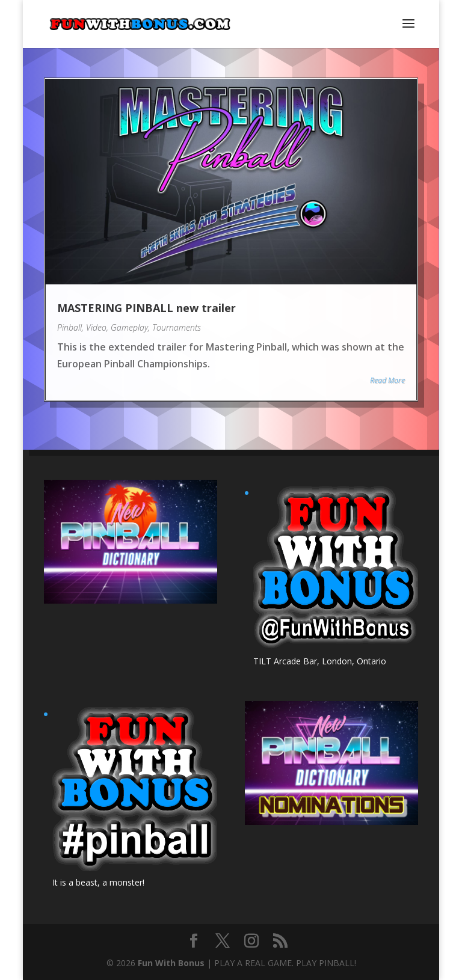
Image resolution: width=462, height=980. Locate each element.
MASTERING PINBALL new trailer (146, 308)
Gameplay (129, 327)
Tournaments (177, 327)
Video (96, 327)
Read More (387, 380)
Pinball (69, 327)
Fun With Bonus (171, 963)
